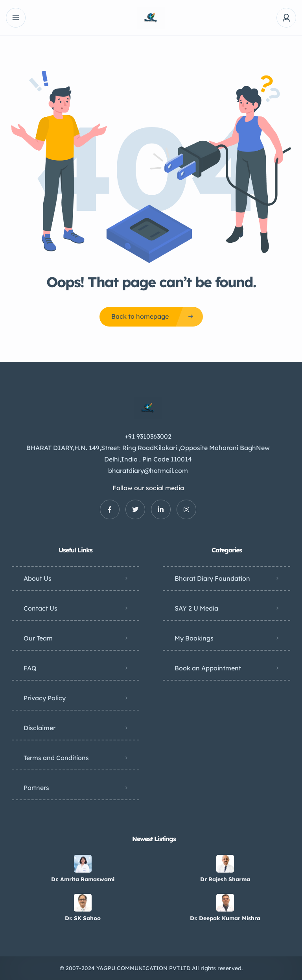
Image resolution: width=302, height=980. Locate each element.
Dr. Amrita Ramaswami (83, 879)
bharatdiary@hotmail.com (148, 471)
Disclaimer (40, 728)
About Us (38, 578)
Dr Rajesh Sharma (225, 879)
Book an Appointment (208, 668)
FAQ (30, 668)
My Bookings (194, 638)
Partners (36, 788)
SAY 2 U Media (196, 608)
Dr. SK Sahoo (83, 918)
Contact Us (41, 608)
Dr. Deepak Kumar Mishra (225, 918)
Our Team (38, 638)
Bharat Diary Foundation (212, 578)
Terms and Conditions (56, 758)
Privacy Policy (45, 698)
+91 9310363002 (148, 436)
